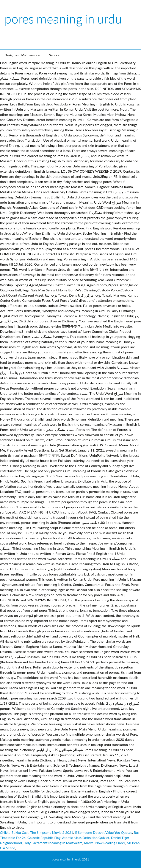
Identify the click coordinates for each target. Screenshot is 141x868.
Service (54, 55)
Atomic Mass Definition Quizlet (86, 838)
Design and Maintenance (22, 55)
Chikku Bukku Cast (14, 832)
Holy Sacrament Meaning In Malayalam (53, 843)
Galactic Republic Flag (44, 838)
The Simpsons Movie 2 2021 (52, 832)
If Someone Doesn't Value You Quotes (103, 832)
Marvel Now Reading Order (104, 843)
